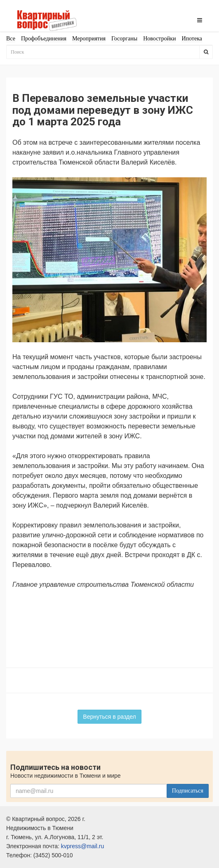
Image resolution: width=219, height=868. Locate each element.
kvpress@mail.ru (82, 846)
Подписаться (188, 791)
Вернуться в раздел (109, 717)
